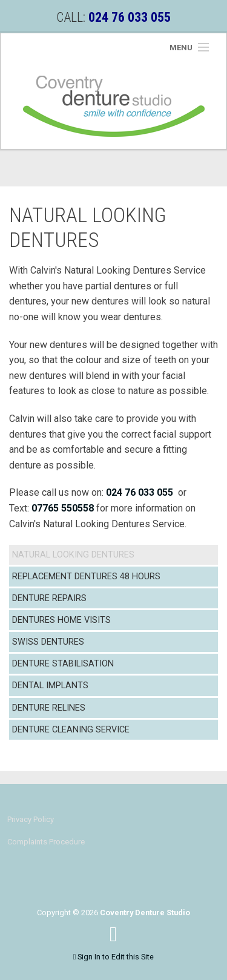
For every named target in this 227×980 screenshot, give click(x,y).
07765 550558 (63, 508)
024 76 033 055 (140, 492)
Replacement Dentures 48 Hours (86, 577)
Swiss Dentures (48, 642)
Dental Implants (50, 686)
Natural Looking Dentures (73, 555)
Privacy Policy (31, 819)
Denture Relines (49, 708)
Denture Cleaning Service (71, 730)
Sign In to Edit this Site (114, 957)
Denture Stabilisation (63, 664)
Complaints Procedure (46, 842)
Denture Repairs (49, 598)
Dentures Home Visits (61, 620)
